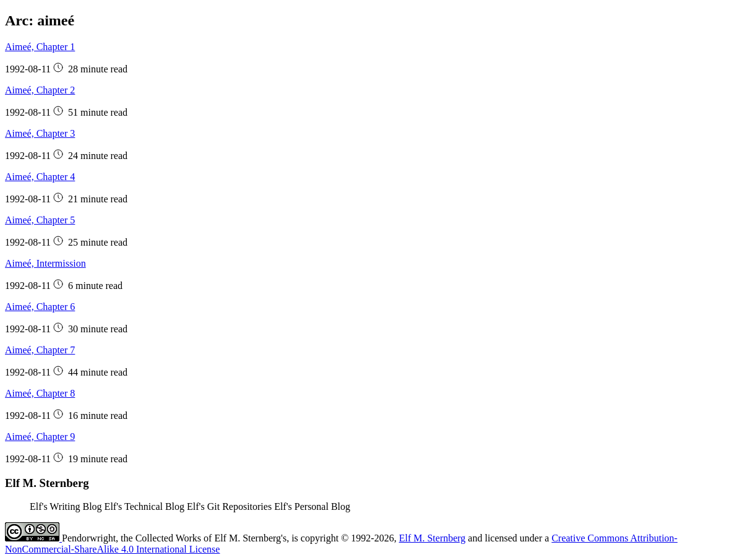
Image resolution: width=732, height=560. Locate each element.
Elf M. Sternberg (433, 538)
